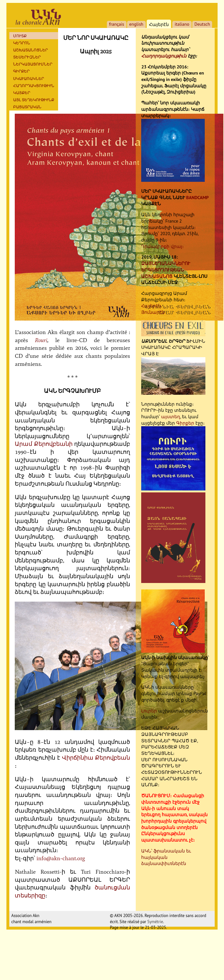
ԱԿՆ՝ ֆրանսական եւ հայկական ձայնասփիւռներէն (166, 857)
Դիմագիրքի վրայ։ (163, 246)
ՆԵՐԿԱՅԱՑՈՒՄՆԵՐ (33, 64)
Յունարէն (153, 312)
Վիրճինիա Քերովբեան (96, 758)
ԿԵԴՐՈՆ (22, 43)
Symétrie (155, 922)
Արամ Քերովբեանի (43, 444)
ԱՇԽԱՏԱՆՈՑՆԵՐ (30, 50)
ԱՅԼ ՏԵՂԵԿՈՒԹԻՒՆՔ (34, 100)
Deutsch (202, 24)
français (117, 24)
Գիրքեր (21, 71)
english (136, 24)
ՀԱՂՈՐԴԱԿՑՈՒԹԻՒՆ (34, 86)
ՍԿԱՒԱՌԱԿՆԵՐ (29, 79)
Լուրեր (149, 711)
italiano (182, 24)
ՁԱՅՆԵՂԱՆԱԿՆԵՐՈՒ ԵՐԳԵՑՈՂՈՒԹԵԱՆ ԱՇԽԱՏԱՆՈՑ (166, 270)
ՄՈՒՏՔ (20, 36)
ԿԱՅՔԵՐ (22, 93)
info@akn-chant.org (60, 858)
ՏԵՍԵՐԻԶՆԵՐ (27, 57)
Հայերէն (151, 306)
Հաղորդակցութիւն (164, 56)
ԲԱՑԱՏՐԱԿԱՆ (27, 107)
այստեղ (171, 417)
